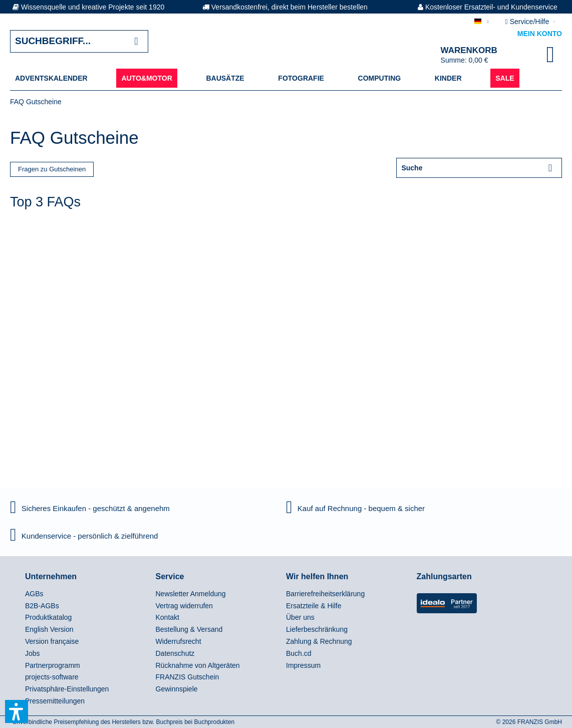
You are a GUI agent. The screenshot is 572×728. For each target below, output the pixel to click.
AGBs (34, 594)
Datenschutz (175, 653)
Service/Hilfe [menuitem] (528, 22)
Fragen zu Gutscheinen (52, 169)
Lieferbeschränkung (317, 629)
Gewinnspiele (177, 689)
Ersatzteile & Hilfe (314, 606)
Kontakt (168, 617)
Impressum (303, 665)
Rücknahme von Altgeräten (198, 665)
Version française (52, 641)
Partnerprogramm (53, 665)
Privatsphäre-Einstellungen (67, 689)
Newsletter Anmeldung (191, 594)
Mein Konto (540, 34)
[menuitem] (51, 78)
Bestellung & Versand (189, 629)
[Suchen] (136, 41)
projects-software (52, 677)
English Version (49, 629)
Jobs (33, 653)
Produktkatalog (48, 617)
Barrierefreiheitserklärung (325, 594)
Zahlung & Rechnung (319, 641)
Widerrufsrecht (179, 641)
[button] (17, 711)
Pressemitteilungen (55, 701)
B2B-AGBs (42, 606)
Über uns (300, 617)
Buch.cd (299, 653)
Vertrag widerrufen (184, 606)
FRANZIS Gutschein (188, 677)
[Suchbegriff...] (79, 41)
